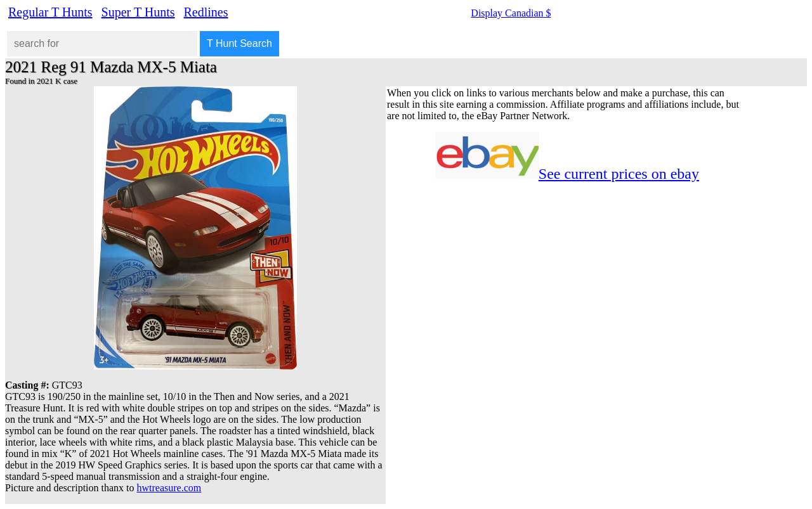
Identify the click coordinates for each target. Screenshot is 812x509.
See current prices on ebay (619, 174)
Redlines (206, 12)
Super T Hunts (138, 12)
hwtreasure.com (169, 488)
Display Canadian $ (511, 13)
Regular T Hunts (50, 12)
